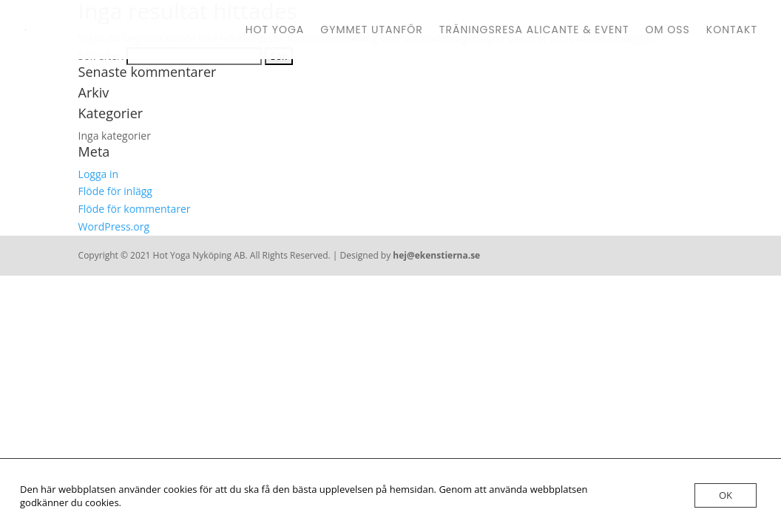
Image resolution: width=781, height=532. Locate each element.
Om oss (668, 31)
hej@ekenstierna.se (436, 255)
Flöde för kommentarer (135, 209)
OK (726, 495)
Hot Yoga (275, 31)
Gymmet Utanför (372, 31)
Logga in (98, 174)
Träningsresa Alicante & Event (534, 31)
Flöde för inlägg (115, 191)
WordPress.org (114, 226)
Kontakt (732, 31)
